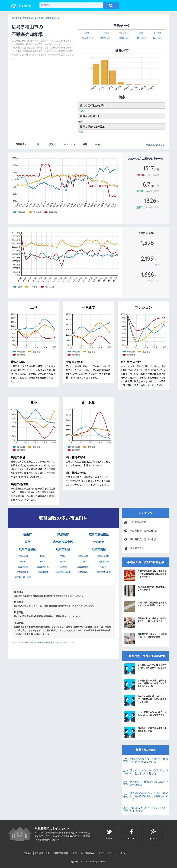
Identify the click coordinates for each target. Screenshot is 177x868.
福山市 (27, 534)
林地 (97, 144)
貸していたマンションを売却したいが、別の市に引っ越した (149, 772)
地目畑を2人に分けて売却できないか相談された (148, 809)
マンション (69, 144)
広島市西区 (63, 549)
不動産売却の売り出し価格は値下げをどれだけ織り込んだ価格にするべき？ (145, 575)
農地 (85, 144)
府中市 (63, 562)
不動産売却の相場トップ (48, 642)
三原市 (63, 556)
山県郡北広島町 (103, 562)
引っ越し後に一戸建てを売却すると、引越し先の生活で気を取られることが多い (145, 685)
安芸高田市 (23, 567)
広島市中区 (23, 556)
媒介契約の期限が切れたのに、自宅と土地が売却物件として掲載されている (149, 796)
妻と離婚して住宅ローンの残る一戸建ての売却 (149, 783)
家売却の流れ (137, 548)
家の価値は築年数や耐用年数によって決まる (145, 591)
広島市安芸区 (103, 556)
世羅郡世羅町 (43, 572)
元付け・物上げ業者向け (84, 853)
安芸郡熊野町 (83, 567)
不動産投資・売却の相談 (143, 539)
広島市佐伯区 (27, 549)
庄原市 (43, 562)
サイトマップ (105, 853)
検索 (81, 111)
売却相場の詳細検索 (155, 145)
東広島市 (63, 534)
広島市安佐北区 (63, 542)
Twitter (109, 839)
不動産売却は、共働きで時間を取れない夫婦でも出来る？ (145, 623)
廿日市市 (99, 542)
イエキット (86, 861)
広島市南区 (99, 549)
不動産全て (21, 144)
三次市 (23, 562)
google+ (153, 839)
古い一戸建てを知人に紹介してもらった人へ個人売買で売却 (145, 716)
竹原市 (103, 567)
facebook (131, 839)
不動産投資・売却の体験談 (144, 531)
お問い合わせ (121, 853)
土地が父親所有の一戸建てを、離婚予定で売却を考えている (149, 761)
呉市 (27, 542)
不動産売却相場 (138, 522)
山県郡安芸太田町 (103, 572)
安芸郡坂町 (83, 572)
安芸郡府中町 (43, 567)
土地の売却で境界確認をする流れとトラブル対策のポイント (145, 607)
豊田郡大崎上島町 (23, 577)
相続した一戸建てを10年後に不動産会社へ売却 (145, 732)
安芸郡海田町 (23, 572)
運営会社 (28, 853)
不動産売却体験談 (61, 853)
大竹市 (83, 562)
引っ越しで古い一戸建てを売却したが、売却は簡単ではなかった (145, 669)
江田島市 (63, 567)
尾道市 (43, 556)
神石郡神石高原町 (63, 572)
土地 (37, 144)
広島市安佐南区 (99, 534)
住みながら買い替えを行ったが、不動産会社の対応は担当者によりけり (145, 701)
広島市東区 (83, 556)
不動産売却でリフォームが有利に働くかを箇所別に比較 (145, 638)
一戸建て (51, 144)
